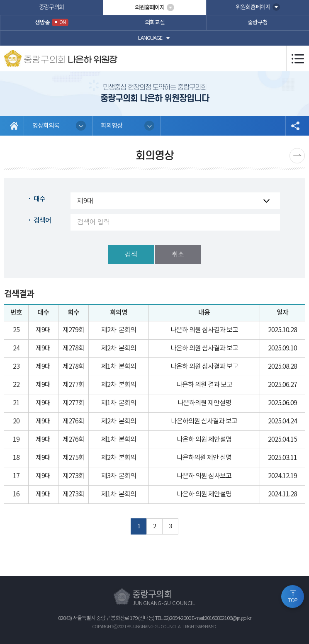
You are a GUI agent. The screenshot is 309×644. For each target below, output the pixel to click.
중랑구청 (258, 23)
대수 (39, 199)
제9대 (43, 330)
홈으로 (14, 126)
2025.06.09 (282, 403)
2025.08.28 (282, 367)
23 (16, 367)
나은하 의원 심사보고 (204, 476)
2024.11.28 (282, 494)
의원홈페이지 (150, 8)
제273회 (73, 476)
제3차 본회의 (119, 476)
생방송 (52, 22)
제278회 (73, 348)
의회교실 (155, 23)
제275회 (73, 458)
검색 (131, 255)
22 (16, 385)
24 (16, 348)
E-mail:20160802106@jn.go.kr (221, 618)
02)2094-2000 (177, 618)
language (150, 38)
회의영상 (112, 126)
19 (16, 440)
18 (16, 458)
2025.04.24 (282, 421)
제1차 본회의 (119, 367)
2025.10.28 (282, 330)
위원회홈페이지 (253, 7)
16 (16, 494)
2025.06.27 (282, 385)
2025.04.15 (282, 440)
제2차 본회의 (119, 330)
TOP (293, 601)
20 (16, 421)
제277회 (73, 385)
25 (16, 330)
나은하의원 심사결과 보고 (204, 421)
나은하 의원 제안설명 (204, 440)
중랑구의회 (51, 7)
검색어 (42, 221)
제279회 (73, 330)
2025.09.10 (282, 348)
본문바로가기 (0, 0)
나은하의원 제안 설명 (204, 458)
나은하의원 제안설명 (204, 403)
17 (16, 476)
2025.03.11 (282, 458)
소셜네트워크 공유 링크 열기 (295, 126)
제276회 (73, 421)
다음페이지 (297, 156)
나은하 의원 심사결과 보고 (204, 330)
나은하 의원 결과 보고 (204, 385)
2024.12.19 (282, 476)
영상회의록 (46, 126)
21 (16, 403)
